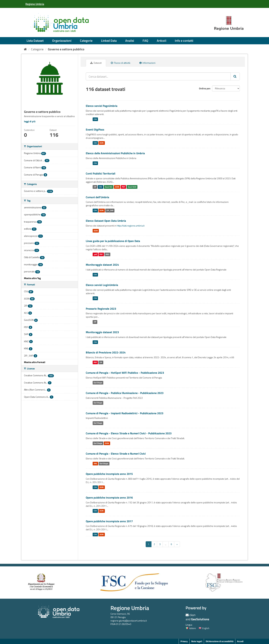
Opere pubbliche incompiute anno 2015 (109, 474)
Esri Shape (98, 383)
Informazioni (147, 63)
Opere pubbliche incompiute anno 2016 (109, 498)
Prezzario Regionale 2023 (101, 309)
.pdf (95, 254)
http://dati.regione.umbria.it (131, 226)
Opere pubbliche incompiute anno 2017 (109, 521)
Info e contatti (184, 41)
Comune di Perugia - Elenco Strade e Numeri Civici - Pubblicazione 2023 (129, 433)
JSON (102, 143)
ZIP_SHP (110, 210)
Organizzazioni (62, 41)
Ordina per (204, 88)
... (166, 544)
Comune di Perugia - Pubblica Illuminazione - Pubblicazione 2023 (125, 393)
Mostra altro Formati (35, 362)
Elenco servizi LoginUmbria (102, 285)
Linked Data (109, 41)
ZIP (95, 187)
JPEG (107, 254)
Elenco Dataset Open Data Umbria (106, 221)
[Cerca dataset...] (158, 76)
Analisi (130, 41)
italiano (191, 628)
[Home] (25, 49)
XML (95, 464)
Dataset (96, 63)
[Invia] (235, 76)
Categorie (86, 41)
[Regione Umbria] (35, 4)
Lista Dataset (35, 41)
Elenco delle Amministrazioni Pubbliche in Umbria (115, 153)
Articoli (162, 41)
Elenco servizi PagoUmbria (102, 106)
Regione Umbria (130, 608)
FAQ (145, 41)
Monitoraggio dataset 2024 (102, 265)
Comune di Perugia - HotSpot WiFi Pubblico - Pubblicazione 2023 (125, 373)
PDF (123, 187)
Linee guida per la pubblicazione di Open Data (113, 241)
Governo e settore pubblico (66, 49)
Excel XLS (109, 187)
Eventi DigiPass (95, 129)
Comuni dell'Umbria (97, 197)
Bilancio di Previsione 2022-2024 (106, 352)
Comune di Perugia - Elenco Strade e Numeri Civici (116, 454)
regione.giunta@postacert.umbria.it (129, 621)
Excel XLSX (132, 187)
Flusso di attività (121, 63)
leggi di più (30, 121)
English (204, 628)
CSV (95, 119)
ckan (192, 615)
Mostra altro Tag (32, 278)
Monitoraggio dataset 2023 (102, 332)
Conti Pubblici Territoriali (101, 173)
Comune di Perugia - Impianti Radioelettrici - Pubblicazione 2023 (125, 413)
